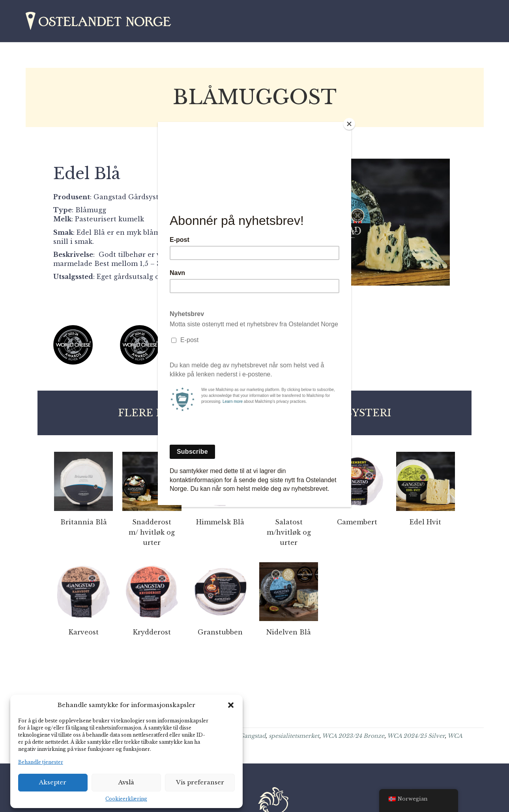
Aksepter (53, 782)
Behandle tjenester (41, 762)
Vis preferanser (200, 782)
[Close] (349, 124)
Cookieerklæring (126, 799)
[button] (231, 705)
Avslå (126, 782)
